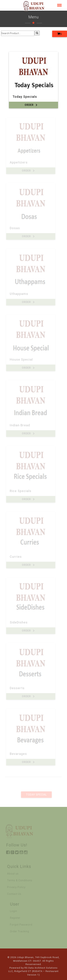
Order (32, 105)
